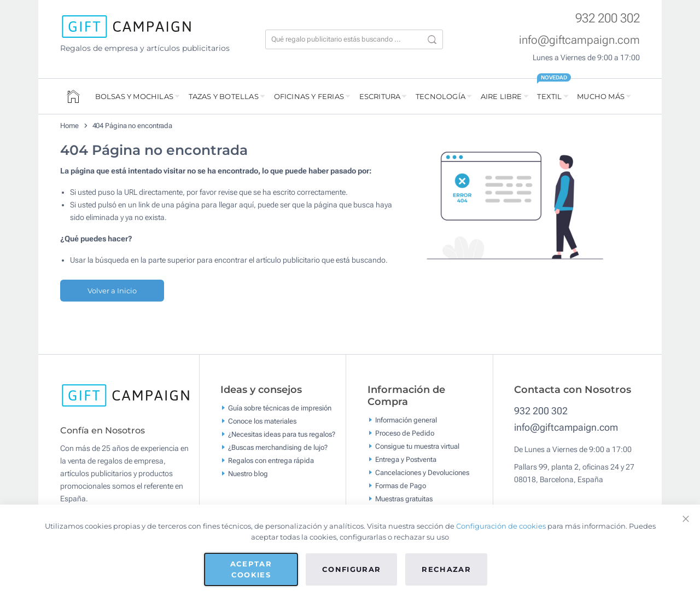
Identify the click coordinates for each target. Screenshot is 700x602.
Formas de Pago (401, 486)
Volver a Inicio (112, 291)
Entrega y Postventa (406, 459)
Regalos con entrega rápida (271, 461)
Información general (406, 420)
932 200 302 (608, 18)
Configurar (352, 569)
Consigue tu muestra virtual (417, 446)
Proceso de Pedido (405, 433)
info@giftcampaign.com (579, 40)
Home (69, 126)
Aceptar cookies (251, 569)
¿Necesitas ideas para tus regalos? (282, 434)
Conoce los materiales (262, 421)
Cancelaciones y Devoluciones (422, 473)
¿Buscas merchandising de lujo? (278, 447)
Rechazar (446, 569)
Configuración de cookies (501, 526)
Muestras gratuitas (404, 499)
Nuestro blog (248, 474)
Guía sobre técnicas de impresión (280, 408)
